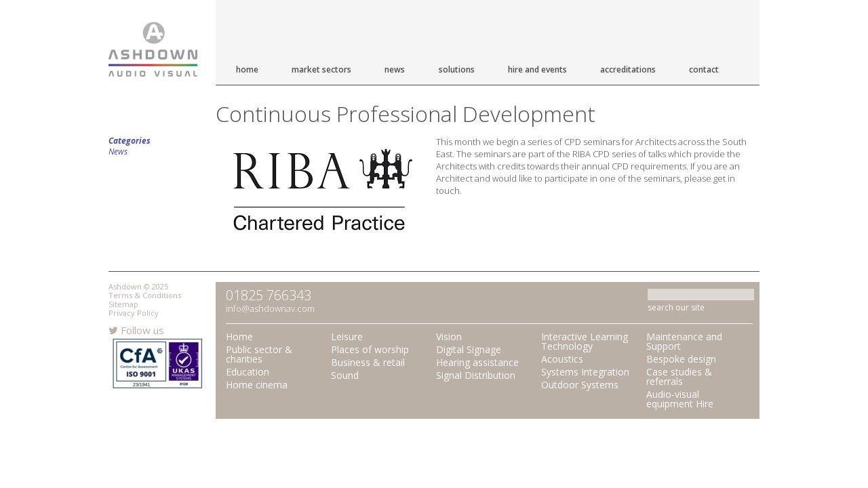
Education (248, 372)
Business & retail (368, 362)
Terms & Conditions (145, 295)
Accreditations (628, 69)
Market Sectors (321, 69)
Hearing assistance (477, 362)
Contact (704, 69)
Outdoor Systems (580, 385)
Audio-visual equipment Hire (680, 399)
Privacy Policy (134, 313)
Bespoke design (681, 359)
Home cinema (257, 385)
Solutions (457, 69)
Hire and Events (537, 69)
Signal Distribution (476, 375)
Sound (345, 375)
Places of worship (370, 349)
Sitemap (123, 304)
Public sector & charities (259, 354)
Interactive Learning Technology (585, 341)
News (395, 69)
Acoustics (562, 359)
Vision (449, 337)
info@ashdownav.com (270, 308)
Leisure (347, 337)
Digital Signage (469, 349)
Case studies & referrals (679, 377)
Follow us (136, 330)
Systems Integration (585, 372)
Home (247, 69)
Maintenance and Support (684, 341)
